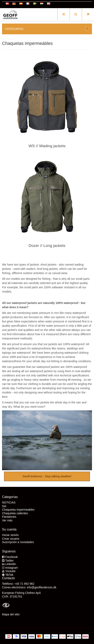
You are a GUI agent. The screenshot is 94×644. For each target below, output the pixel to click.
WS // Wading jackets (47, 146)
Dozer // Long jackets (47, 246)
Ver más (7, 520)
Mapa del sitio (11, 614)
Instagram (12, 568)
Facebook (11, 557)
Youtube (10, 571)
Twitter (9, 561)
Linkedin (11, 564)
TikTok (9, 575)
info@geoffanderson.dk (42, 587)
